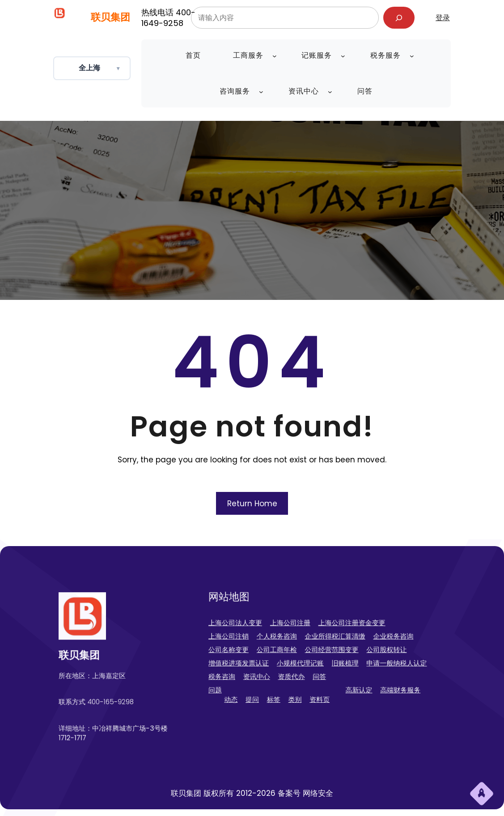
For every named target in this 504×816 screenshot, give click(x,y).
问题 (248, 678)
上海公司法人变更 (262, 631)
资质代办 (301, 669)
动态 (259, 685)
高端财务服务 (377, 678)
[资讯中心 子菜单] (330, 92)
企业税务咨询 (372, 641)
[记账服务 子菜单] (343, 56)
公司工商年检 (291, 650)
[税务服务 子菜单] (412, 56)
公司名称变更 (258, 650)
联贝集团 (110, 17)
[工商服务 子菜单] (275, 56)
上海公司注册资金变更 (343, 631)
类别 (303, 685)
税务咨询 (253, 669)
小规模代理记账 (307, 660)
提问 (274, 685)
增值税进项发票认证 (265, 660)
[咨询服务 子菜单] (261, 92)
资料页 (320, 685)
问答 (320, 669)
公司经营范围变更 (329, 650)
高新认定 (348, 678)
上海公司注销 (258, 641)
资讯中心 (277, 669)
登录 (443, 18)
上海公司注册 (300, 631)
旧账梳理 (339, 660)
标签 (289, 685)
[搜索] (399, 18)
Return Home (252, 504)
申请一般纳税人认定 (374, 660)
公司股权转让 (367, 650)
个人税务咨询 (291, 641)
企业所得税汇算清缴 (331, 641)
